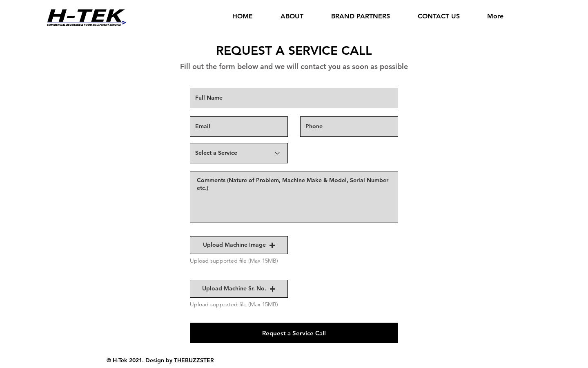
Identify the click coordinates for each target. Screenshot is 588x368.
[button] (239, 245)
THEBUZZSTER (194, 360)
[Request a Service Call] (294, 333)
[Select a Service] (239, 153)
